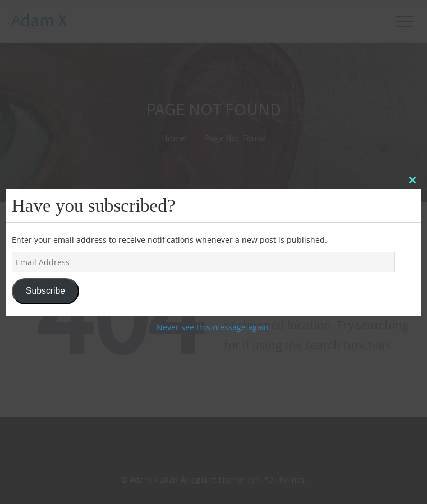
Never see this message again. (214, 327)
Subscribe (45, 291)
